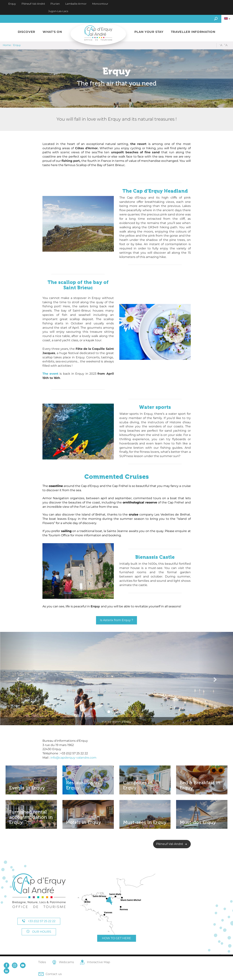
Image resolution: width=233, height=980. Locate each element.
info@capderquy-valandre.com (73, 758)
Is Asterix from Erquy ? (116, 620)
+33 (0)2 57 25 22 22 (39, 921)
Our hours (39, 932)
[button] (27, 32)
